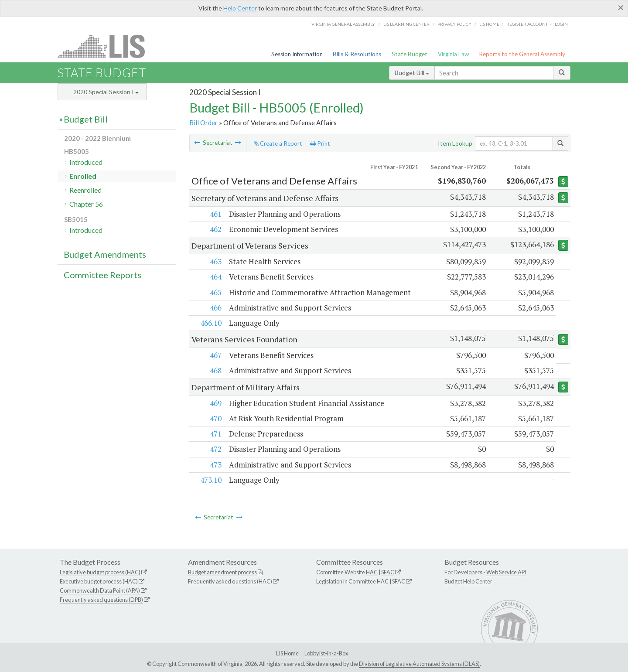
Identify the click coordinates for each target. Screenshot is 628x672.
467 (215, 355)
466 (215, 308)
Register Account (527, 24)
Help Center (240, 8)
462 (215, 229)
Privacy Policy (454, 24)
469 (215, 403)
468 (215, 370)
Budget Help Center (468, 581)
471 (215, 434)
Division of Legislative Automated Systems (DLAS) (419, 664)
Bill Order (203, 123)
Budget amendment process (222, 572)
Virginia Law (453, 54)
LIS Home (287, 653)
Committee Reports (102, 275)
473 (215, 465)
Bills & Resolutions (357, 54)
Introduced (86, 162)
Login (561, 24)
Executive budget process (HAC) (99, 581)
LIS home (489, 24)
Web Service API (506, 572)
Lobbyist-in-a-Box (326, 653)
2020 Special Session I (106, 92)
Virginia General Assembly (343, 24)
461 (215, 214)
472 (215, 449)
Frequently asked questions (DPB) (101, 600)
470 (215, 418)
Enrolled (83, 176)
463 (215, 261)
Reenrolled (85, 190)
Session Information (297, 54)
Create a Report (278, 143)
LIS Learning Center (406, 24)
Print (320, 143)
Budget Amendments (105, 254)
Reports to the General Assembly (522, 54)
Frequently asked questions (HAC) (230, 581)
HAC (372, 572)
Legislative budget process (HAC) (100, 572)
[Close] (621, 7)
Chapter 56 (86, 204)
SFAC (388, 572)
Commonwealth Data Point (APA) (100, 590)
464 (215, 277)
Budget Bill (412, 73)
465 (215, 292)
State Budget (410, 54)
